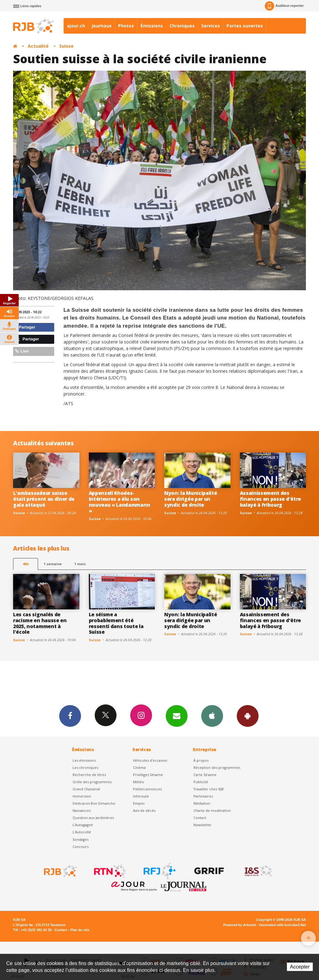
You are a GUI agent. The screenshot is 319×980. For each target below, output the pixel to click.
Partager (25, 327)
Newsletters (177, 716)
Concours (81, 847)
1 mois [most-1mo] (80, 564)
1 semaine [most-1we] (53, 564)
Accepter (300, 967)
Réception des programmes (217, 767)
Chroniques (182, 26)
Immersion (82, 796)
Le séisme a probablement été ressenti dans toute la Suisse (116, 623)
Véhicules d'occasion (150, 760)
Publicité (201, 782)
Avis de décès (144, 810)
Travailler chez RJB (209, 789)
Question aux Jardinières (93, 818)
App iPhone (212, 716)
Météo (138, 782)
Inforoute (141, 796)
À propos (201, 760)
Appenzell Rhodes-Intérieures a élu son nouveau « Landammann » (119, 502)
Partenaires (203, 796)
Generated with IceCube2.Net (283, 925)
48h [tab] (26, 564)
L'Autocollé (82, 832)
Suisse (66, 46)
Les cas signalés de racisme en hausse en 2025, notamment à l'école (40, 623)
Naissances (82, 810)
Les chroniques (85, 767)
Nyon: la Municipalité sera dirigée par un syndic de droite (190, 499)
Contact (200, 818)
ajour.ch (76, 26)
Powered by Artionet (240, 925)
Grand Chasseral (86, 789)
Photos (126, 26)
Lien (22, 351)
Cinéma (139, 767)
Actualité (38, 46)
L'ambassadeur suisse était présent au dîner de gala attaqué (44, 499)
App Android (248, 716)
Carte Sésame (205, 775)
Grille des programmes (92, 782)
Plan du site (80, 930)
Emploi (139, 803)
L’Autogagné (83, 825)
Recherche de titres (89, 775)
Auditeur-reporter (284, 6)
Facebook (70, 716)
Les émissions (84, 760)
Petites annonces (147, 789)
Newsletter (202, 825)
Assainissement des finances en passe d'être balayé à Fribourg (270, 499)
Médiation (202, 803)
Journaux (102, 26)
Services (211, 26)
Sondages (81, 839)
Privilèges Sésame (148, 775)
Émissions (152, 26)
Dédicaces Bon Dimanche (94, 803)
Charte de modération (212, 810)
